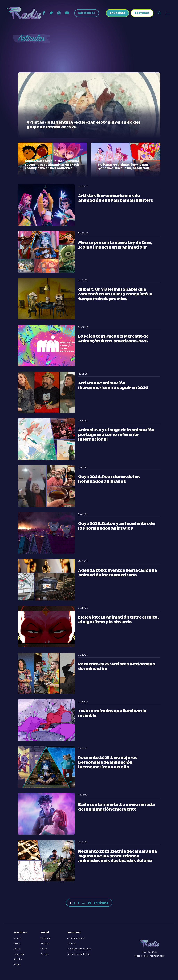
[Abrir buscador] (159, 13)
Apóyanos (142, 13)
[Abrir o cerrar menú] (168, 13)
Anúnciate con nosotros (79, 949)
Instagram (45, 938)
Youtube (44, 954)
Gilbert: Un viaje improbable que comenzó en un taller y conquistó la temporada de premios (115, 294)
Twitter (44, 949)
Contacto (72, 943)
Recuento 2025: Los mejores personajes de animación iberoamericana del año (108, 763)
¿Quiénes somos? (76, 938)
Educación (19, 954)
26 (89, 903)
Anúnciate (117, 13)
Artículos (18, 959)
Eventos (17, 965)
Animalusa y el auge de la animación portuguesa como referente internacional (116, 435)
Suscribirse (87, 13)
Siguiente (101, 903)
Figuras (17, 949)
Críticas (17, 943)
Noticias (17, 938)
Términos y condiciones (79, 954)
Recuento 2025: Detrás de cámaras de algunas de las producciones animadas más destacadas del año (118, 856)
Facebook (45, 943)
